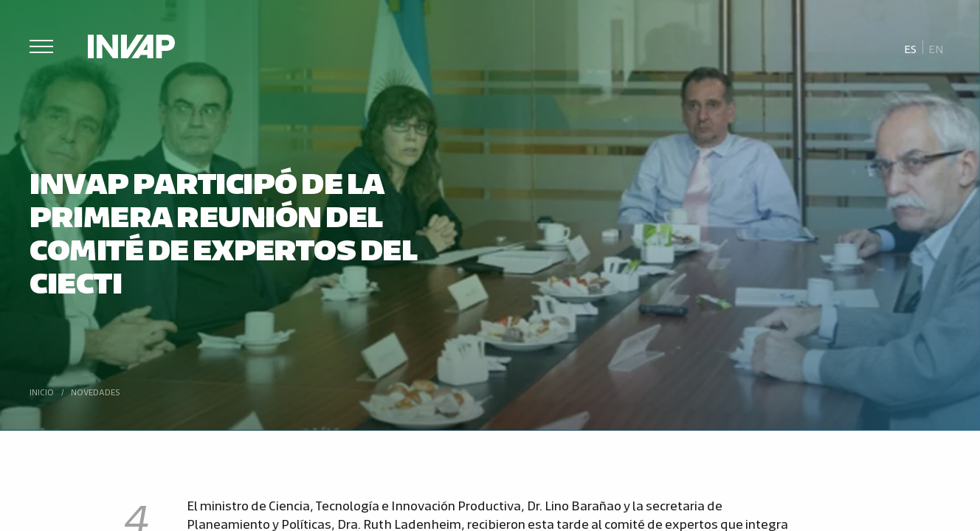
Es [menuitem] (910, 48)
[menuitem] (911, 48)
